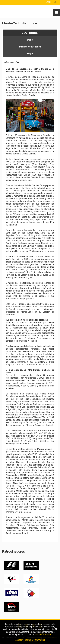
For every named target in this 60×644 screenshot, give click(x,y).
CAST (48, 2)
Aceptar (19, 640)
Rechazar (29, 640)
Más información (43, 635)
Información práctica (30, 47)
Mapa (30, 54)
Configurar (40, 640)
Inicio (30, 40)
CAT (56, 2)
